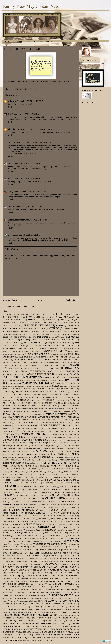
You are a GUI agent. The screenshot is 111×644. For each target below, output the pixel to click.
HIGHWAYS (62, 451)
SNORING (24, 581)
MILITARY (73, 505)
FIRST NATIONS (66, 420)
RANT (41, 550)
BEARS (14, 340)
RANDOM (27, 550)
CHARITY (6, 365)
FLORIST (18, 423)
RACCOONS (7, 550)
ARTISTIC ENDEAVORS (37, 325)
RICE (27, 561)
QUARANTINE (60, 547)
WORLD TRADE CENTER (46, 638)
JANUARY (40, 472)
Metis (18, 505)
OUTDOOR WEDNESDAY (53, 527)
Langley (32, 480)
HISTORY (6, 454)
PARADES (29, 530)
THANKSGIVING (9, 609)
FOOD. (34, 425)
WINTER (49, 635)
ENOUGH (32, 409)
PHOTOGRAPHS (13, 533)
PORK (72, 538)
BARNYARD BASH (27, 337)
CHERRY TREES (60, 365)
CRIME (5, 389)
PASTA (59, 530)
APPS (57, 323)
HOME (20, 41)
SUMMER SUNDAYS (37, 595)
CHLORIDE (37, 368)
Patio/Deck (69, 530)
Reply (10, 107)
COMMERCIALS (49, 377)
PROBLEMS (38, 544)
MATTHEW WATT (42, 495)
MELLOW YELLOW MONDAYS (28, 499)
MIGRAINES (61, 505)
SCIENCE (75, 570)
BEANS (5, 340)
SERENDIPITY (60, 573)
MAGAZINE (55, 489)
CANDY (16, 360)
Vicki (10, 179)
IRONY (5, 472)
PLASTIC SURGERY (35, 536)
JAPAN (49, 472)
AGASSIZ (75, 314)
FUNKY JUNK (46, 431)
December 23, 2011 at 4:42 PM (33, 220)
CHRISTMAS (66, 368)
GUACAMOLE (65, 443)
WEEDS (76, 629)
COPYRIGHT (7, 386)
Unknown (12, 101)
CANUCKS (38, 360)
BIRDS (27, 343)
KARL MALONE (73, 474)
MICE (52, 505)
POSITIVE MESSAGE (24, 541)
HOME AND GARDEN (62, 454)
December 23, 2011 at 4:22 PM (28, 207)
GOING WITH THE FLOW (57, 440)
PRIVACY (26, 544)
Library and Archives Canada (66, 483)
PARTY (50, 530)
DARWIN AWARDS (60, 392)
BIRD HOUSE (15, 343)
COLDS (73, 374)
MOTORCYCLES (9, 513)
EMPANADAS (10, 409)
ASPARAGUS (71, 326)
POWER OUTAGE (55, 541)
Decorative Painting (55, 395)
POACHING (72, 536)
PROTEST (6, 547)
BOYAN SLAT (71, 349)
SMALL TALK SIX (61, 578)
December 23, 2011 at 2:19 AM (26, 163)
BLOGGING (56, 346)
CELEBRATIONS (36, 363)
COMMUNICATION (18, 380)
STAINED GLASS (60, 587)
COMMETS (64, 377)
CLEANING (58, 371)
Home (41, 300)
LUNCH (44, 489)
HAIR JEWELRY (64, 446)
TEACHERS (70, 604)
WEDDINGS (42, 629)
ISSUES (14, 472)
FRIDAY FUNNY (34, 428)
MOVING (53, 513)
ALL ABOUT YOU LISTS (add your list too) (38, 317)
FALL (76, 411)
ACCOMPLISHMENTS (43, 314)
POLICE (23, 538)
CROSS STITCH (17, 389)
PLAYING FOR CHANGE (55, 536)
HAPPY (61, 448)
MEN (5, 502)
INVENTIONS (60, 469)
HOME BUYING (8, 457)
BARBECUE (66, 334)
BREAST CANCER (35, 351)
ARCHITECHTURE (69, 323)
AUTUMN (42, 329)
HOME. (34, 457)
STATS (16, 590)
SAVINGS (43, 570)
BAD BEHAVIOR (66, 331)
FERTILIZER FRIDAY (10, 420)
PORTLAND (7, 541)
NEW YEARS (56, 519)
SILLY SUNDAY (51, 576)
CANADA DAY (70, 357)
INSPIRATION (56, 466)
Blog (50, 343)
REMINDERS (54, 556)
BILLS (73, 340)
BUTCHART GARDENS (38, 354)
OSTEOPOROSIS (12, 527)
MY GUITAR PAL (40, 516)
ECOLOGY (65, 406)
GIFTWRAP (10, 440)
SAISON (36, 567)
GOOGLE (73, 440)
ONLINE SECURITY (46, 524)
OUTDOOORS (28, 527)
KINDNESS (48, 477)
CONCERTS (13, 383)
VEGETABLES (62, 623)
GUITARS (17, 446)
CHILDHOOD (12, 368)
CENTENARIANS (52, 363)
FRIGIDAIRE (62, 428)
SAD (18, 567)
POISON (14, 539)
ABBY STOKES (14, 314)
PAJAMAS (19, 530)
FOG (41, 423)
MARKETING (71, 492)
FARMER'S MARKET (67, 414)
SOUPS (58, 584)
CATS (14, 362)
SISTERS (75, 576)
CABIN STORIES (10, 357)
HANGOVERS (50, 449)
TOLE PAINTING (45, 615)
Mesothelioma (36, 502)
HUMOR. (15, 89)
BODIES (23, 348)
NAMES (73, 516)
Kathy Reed (13, 192)
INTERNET (46, 469)
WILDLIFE (72, 632)
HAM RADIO (38, 449)
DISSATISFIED (8, 400)
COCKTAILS (19, 374)
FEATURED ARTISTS (59, 417)
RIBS (19, 561)
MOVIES (42, 513)
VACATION (71, 621)
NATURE (7, 518)
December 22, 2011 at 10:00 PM (36, 142)
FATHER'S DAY (18, 417)
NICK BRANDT (32, 521)
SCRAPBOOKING (13, 573)
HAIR (53, 446)
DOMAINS (26, 403)
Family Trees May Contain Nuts (31, 6)
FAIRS (69, 411)
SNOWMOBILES (47, 581)
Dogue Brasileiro (63, 400)
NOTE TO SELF (59, 521)
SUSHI (5, 601)
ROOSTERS (50, 564)
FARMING (6, 417)
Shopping (16, 576)
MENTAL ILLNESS (19, 502)
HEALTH (38, 451)
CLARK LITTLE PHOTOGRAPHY (35, 371)
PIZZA (8, 536)
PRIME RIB (15, 544)
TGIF (61, 607)
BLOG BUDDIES (64, 343)
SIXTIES (8, 578)
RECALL (16, 553)
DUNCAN (21, 406)
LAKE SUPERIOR (20, 480)
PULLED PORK (20, 547)
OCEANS (72, 521)
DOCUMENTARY (36, 400)
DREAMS (48, 403)
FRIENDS (48, 428)
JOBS (7, 474)
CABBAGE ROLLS (58, 354)
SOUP (50, 584)
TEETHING (36, 607)
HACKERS (35, 446)
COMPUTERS (71, 380)
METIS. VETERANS (30, 505)
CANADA (56, 357)
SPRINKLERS (44, 587)
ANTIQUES (74, 320)
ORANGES (60, 524)
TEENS (24, 607)
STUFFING (21, 592)
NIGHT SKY (45, 521)
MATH (30, 495)
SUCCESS (72, 592)
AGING (15, 317)
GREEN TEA (52, 443)
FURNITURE (59, 431)
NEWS (21, 521)
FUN (21, 431)
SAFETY (26, 567)
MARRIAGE (7, 495)
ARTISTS (59, 326)
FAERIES (59, 411)
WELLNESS (22, 632)
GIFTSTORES (74, 437)
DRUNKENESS (8, 406)
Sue (9, 114)
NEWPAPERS (10, 521)
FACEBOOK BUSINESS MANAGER (39, 411)
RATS (50, 550)
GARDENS (41, 434)
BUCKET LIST (73, 351)
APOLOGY (9, 323)
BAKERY (26, 334)
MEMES (50, 498)
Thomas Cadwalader (42, 612)
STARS (73, 587)
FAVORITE (44, 417)
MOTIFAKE (72, 510)
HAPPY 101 (72, 449)
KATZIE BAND (10, 477)
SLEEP (35, 578)
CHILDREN (25, 368)
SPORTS (21, 587)
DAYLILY (15, 394)
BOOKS (43, 348)
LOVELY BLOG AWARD (29, 490)
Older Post (72, 300)
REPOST (21, 558)
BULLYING (9, 354)
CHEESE (18, 365)
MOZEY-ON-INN (67, 513)
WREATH (63, 638)
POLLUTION (43, 539)
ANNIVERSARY (35, 320)
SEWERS (73, 573)
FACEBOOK (17, 411)
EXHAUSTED (64, 409)
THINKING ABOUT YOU (23, 612)
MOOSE (73, 507)
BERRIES (34, 340)
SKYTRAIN (25, 578)
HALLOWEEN (24, 448)
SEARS (37, 573)
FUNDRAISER (32, 431)
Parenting (40, 530)
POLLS (33, 539)
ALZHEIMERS (8, 320)
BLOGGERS (20, 346)
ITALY (23, 472)
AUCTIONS (22, 329)
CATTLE (23, 363)
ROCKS (27, 564)
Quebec (72, 547)
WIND (5, 635)
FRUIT (73, 428)
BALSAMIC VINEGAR (50, 334)
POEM (5, 539)
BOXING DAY (56, 348)
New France (43, 519)
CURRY (53, 389)
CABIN (71, 354)
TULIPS (20, 621)
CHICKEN (74, 365)
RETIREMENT (8, 561)
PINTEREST (74, 533)
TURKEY (31, 621)
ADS (56, 314)
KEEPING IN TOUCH (26, 477)
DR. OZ (37, 403)
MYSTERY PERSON (58, 516)
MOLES (15, 507)
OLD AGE (6, 524)
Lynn (10, 163)
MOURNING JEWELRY (27, 513)
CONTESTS (27, 383)
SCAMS (53, 570)
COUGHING (33, 386)
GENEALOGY (10, 437)
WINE (13, 635)
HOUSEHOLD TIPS (20, 460)
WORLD (31, 638)
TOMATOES (7, 618)
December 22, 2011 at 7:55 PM (31, 101)
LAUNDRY (53, 480)
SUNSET (6, 598)
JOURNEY (55, 474)
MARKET (59, 492)
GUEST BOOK (31, 41)
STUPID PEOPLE (37, 592)
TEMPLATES (50, 607)
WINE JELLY (26, 635)
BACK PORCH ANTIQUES (39, 331)
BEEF (23, 340)
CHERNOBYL (46, 365)
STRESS (9, 592)
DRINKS (60, 403)
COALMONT (7, 374)
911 (4, 314)
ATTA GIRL (8, 328)
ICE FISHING (29, 466)
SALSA (54, 567)
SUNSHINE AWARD (20, 598)
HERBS (51, 451)
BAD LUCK (16, 334)
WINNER (38, 635)
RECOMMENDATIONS (49, 553)
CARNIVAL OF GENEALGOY (58, 360)
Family (9, 414)
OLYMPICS (30, 524)
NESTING (32, 519)
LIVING (62, 487)
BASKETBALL (42, 337)
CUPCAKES (42, 389)
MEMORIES (71, 499)
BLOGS (69, 345)
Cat (7, 363)
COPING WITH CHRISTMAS (66, 383)
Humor (42, 463)
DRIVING (71, 403)
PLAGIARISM (19, 536)
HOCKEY (18, 454)
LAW (63, 480)
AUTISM (32, 329)
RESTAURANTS (67, 558)
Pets (77, 530)
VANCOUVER (27, 623)
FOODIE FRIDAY (50, 425)
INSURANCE (71, 466)
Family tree (36, 414)
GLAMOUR (39, 440)
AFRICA (66, 314)
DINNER (72, 397)
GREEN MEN (39, 443)
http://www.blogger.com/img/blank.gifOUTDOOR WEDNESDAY (54, 460)
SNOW (34, 581)
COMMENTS (31, 377)
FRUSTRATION (9, 431)
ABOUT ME (9, 41)
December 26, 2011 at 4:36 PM (26, 235)
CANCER (6, 360)
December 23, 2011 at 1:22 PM (33, 192)
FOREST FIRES (72, 426)
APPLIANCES (32, 323)
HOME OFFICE (22, 457)
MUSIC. (26, 516)
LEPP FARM (47, 483)
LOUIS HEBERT (9, 489)
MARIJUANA (47, 492)
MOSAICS (30, 510)
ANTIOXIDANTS (52, 320)
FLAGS (8, 423)
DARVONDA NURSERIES (40, 392)
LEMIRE (36, 483)
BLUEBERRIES (9, 348)
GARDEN (26, 434)
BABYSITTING (21, 331)
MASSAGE (20, 495)
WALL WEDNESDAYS (44, 626)
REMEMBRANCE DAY (36, 556)
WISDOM (60, 635)
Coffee (29, 374)
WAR (59, 626)
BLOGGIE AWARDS (38, 346)
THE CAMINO (26, 610)
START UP (6, 590)
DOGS (49, 400)
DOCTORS (21, 400)
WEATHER (30, 629)
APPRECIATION (46, 323)
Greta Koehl (13, 220)
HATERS (28, 451)
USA (60, 621)
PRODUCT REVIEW (55, 544)
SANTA (6, 570)
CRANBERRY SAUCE (68, 386)
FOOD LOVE (65, 423)
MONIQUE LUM (47, 507)
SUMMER (21, 595)
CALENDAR (28, 357)
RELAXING (7, 556)
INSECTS (42, 466)
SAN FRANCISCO (68, 567)
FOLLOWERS (51, 423)
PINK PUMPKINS (61, 533)
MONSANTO (61, 507)
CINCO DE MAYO (10, 371)
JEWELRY (75, 472)
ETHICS (53, 409)
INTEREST (6, 469)
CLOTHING (71, 371)
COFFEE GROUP (43, 374)
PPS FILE (70, 541)
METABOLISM (51, 502)
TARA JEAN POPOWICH (39, 604)
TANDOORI (20, 604)
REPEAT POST (69, 556)
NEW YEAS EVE (72, 519)
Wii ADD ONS (59, 632)
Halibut (76, 446)
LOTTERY (72, 487)
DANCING (7, 392)
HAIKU (45, 446)
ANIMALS (20, 320)
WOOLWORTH (8, 638)
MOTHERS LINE (56, 510)
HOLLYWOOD (42, 454)
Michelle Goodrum (16, 129)
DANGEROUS (21, 392)
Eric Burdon (43, 409)
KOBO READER (62, 477)
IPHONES (73, 469)
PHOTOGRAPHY (33, 533)
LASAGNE (42, 480)
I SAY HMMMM (14, 466)
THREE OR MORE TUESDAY (64, 612)
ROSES (76, 564)
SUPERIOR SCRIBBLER (39, 598)
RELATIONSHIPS (69, 553)
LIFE (6, 486)
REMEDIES (19, 556)
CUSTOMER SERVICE (68, 389)
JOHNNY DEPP (18, 474)
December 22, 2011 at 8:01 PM (25, 114)
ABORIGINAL (27, 314)
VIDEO (76, 623)
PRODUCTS (72, 544)
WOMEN (71, 635)
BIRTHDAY (39, 342)
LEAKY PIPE (8, 483)
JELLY (66, 472)
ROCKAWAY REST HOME (12, 564)
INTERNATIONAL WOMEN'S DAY (26, 469)
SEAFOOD (27, 573)
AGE (7, 317)
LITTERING (52, 487)
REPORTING (7, 559)
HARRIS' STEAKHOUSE (12, 451)
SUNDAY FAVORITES (61, 595)
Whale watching (35, 632)
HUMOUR (73, 463)
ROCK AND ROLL (67, 561)
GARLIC (56, 434)
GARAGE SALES (10, 434)
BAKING (36, 334)
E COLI (31, 406)
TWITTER (50, 621)
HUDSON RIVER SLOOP (12, 463)
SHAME (5, 576)
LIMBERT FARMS (23, 487)
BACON (54, 331)
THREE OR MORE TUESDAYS (17, 615)
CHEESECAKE (31, 365)
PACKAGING (7, 530)
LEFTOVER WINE (23, 483)
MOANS (5, 507)
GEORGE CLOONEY (31, 437)
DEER (67, 395)
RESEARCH (34, 559)
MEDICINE (7, 499)
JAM (31, 472)
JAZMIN (58, 472)
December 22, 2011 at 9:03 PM (39, 129)
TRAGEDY (31, 618)
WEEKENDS (10, 632)
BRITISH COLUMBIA (55, 351)
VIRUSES (22, 626)
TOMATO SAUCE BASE (67, 615)
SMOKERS (14, 581)
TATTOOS (58, 604)
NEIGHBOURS (20, 519)
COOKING (43, 383)
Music (16, 516)
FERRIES (73, 417)
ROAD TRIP (38, 561)
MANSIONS (7, 492)
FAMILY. (48, 414)
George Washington (49, 437)
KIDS (39, 477)
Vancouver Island (44, 623)
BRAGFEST (7, 351)
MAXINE (56, 495)
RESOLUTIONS (49, 559)
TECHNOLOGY (9, 607)
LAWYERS (72, 480)
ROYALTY (9, 567)
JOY (63, 474)
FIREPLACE (39, 420)
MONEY (34, 507)
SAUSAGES (32, 570)
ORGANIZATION (73, 524)
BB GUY (72, 337)
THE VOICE (41, 610)
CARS (76, 360)
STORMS (66, 590)
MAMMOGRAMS (70, 490)
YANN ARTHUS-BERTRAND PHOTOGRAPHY (36, 640)
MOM (24, 507)
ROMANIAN (37, 564)
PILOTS (48, 533)
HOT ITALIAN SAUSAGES (61, 457)
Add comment (12, 249)
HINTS (73, 451)
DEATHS (26, 394)
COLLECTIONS (11, 377)
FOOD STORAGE (21, 426)
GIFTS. (62, 437)
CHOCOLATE (50, 368)
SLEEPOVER (46, 578)
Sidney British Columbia (33, 576)
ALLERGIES (63, 317)
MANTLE (18, 492)
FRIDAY (21, 428)
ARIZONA (17, 326)
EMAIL (76, 406)
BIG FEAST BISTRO (48, 340)
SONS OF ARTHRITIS (36, 584)
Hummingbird (30, 463)
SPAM (67, 584)
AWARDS (54, 328)
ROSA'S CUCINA (64, 564)
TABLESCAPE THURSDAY (56, 601)
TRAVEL (54, 618)
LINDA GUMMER (39, 487)
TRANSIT (42, 618)
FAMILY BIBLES (22, 414)
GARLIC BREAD (70, 434)
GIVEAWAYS (24, 440)
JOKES (29, 474)
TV (40, 621)
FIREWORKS (52, 420)
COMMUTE (33, 380)
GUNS (26, 446)
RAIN (17, 550)
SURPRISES (72, 598)
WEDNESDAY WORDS (60, 629)
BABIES (68, 329)
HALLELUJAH (10, 449)
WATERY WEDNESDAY (12, 629)
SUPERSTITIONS (58, 598)
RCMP (58, 550)
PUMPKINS (46, 547)
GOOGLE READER (10, 443)
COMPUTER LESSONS (50, 380)
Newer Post (10, 300)
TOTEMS (19, 618)
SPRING (32, 587)
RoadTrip (52, 561)
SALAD (45, 567)
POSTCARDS (40, 541)
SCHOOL (63, 570)
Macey (11, 207)
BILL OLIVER (63, 340)
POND (53, 539)
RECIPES (28, 553)
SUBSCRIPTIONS (56, 592)
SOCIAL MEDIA (19, 584)
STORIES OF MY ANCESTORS (46, 590)
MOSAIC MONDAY (11, 510)
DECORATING (39, 394)
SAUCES (20, 570)
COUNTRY (45, 386)
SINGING (65, 576)
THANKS (72, 607)
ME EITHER (26, 89)
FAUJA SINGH (32, 417)
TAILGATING (7, 604)
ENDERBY (22, 409)
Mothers (42, 510)
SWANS (14, 601)
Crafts (54, 386)
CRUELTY (30, 389)
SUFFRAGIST (8, 595)
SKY (16, 578)
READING (68, 550)
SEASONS (47, 573)
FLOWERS (30, 423)
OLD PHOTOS (18, 524)
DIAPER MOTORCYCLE (55, 397)
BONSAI (33, 349)
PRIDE (5, 544)
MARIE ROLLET (32, 492)
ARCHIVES (7, 326)
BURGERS (20, 354)
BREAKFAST (20, 351)
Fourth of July (10, 428)
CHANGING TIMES (69, 363)
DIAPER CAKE (34, 397)
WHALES (47, 632)
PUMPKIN (33, 547)
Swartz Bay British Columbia (30, 601)
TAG (74, 601)
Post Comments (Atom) (25, 307)
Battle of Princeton (58, 337)
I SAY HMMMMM (47, 41)
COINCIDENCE (61, 374)
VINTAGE (10, 626)
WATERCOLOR (70, 626)
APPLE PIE (20, 323)
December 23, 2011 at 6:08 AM (26, 179)
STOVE (76, 590)
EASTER (54, 406)
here (36, 82)
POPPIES (62, 539)
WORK (20, 637)
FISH (77, 420)
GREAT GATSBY (26, 443)
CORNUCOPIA (21, 386)
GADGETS (71, 431)
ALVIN (74, 317)
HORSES (44, 457)
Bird (4, 343)
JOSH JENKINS (41, 474)
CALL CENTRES (42, 357)
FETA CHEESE (26, 420)
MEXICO (44, 505)
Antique (64, 320)
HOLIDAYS (29, 454)
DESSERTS (18, 397)
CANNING (27, 360)
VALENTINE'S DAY (10, 623)
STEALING (26, 590)
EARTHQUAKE (42, 406)
